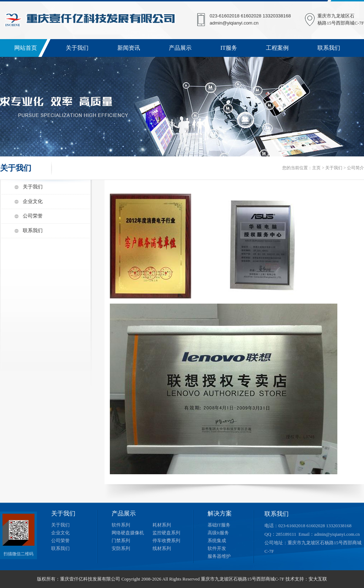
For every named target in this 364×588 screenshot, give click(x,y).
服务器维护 (219, 556)
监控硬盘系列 (166, 533)
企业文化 (33, 201)
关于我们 (77, 48)
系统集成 (217, 541)
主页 (316, 168)
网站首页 (26, 48)
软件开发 (217, 548)
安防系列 (121, 548)
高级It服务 (218, 533)
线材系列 (162, 548)
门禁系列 (121, 541)
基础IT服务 (219, 525)
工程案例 (277, 48)
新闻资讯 (129, 48)
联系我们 (329, 48)
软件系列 (121, 525)
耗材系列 (162, 525)
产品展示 (180, 48)
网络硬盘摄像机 (128, 533)
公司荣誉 (33, 216)
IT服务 (229, 48)
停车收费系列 (166, 541)
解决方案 (220, 514)
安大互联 (318, 579)
